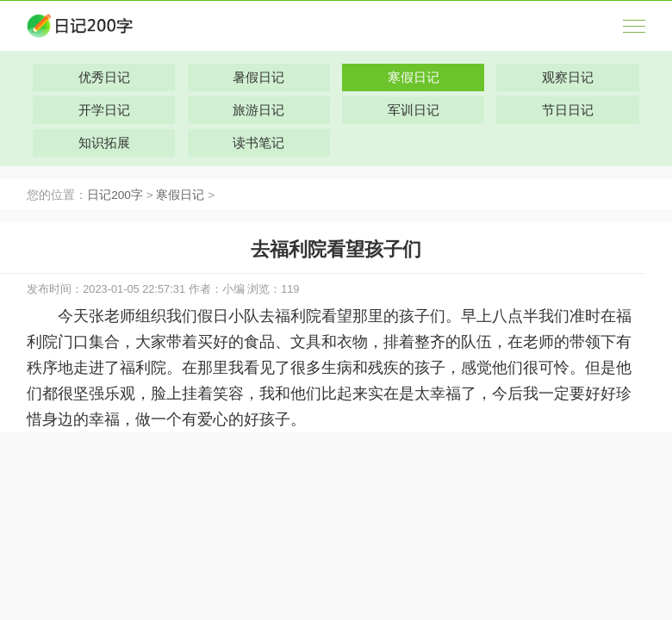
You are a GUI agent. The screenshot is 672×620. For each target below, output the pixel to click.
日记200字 (115, 195)
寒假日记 (180, 195)
